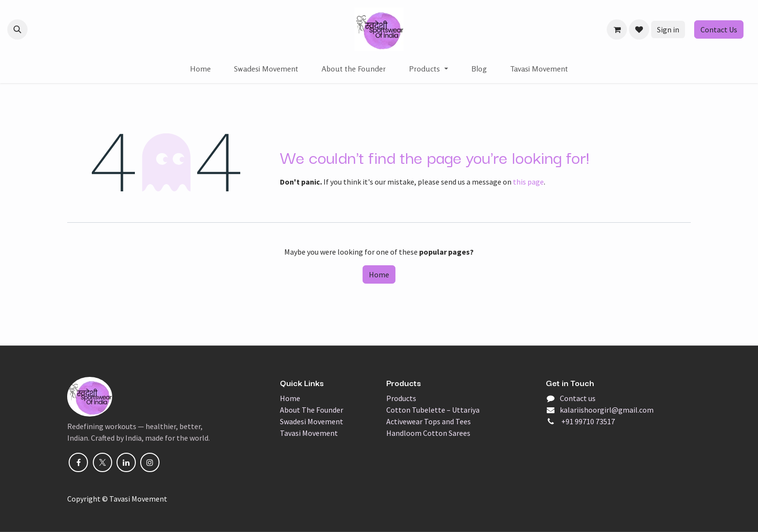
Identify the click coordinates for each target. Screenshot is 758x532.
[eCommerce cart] (617, 29)
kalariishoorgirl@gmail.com (607, 410)
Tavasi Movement (309, 433)
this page (528, 182)
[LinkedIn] (126, 462)
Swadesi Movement (312, 421)
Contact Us (719, 29)
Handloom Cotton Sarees (428, 433)
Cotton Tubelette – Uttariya (433, 410)
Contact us (578, 398)
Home (379, 274)
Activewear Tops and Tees (429, 421)
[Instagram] (150, 462)
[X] (102, 462)
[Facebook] (78, 462)
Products (401, 398)
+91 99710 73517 (587, 421)
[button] (17, 29)
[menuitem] (200, 69)
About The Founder (312, 410)
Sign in (668, 29)
